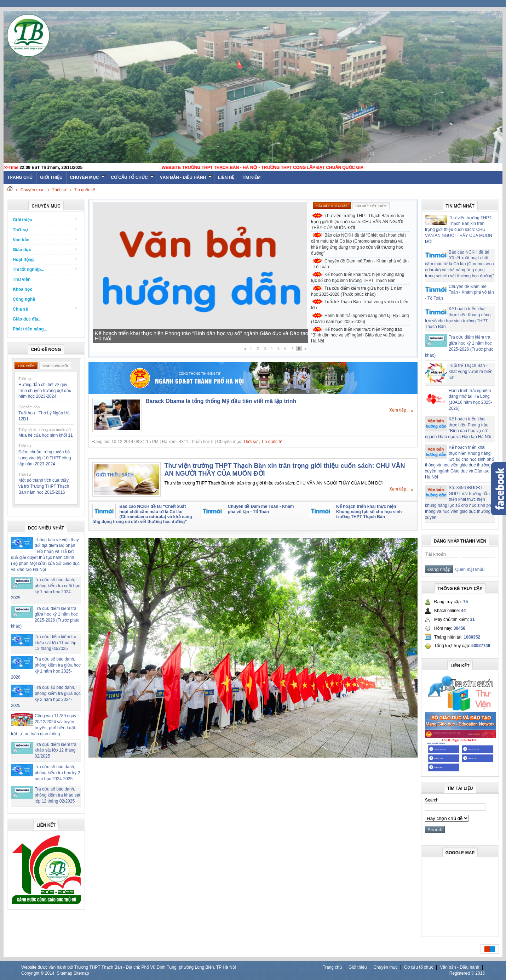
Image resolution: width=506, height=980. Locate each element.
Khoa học (22, 289)
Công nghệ (24, 299)
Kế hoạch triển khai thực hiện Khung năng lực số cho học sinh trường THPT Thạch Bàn (358, 277)
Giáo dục (45, 250)
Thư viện (22, 279)
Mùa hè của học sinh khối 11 (46, 435)
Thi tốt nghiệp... (45, 269)
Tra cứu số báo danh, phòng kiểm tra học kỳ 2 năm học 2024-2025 (57, 773)
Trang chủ (332, 967)
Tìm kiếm (251, 177)
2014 (50, 973)
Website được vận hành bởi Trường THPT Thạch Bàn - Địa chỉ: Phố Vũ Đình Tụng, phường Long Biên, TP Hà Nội (128, 967)
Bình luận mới (55, 366)
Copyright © (33, 973)
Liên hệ (226, 177)
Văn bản (45, 240)
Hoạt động (45, 259)
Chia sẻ (45, 309)
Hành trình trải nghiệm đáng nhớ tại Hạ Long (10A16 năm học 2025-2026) (360, 319)
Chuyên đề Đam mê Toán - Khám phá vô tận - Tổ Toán (360, 264)
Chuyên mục (88, 177)
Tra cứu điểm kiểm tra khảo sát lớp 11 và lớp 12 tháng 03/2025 (56, 643)
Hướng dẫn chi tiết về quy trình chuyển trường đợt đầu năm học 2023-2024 (45, 391)
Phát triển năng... (30, 329)
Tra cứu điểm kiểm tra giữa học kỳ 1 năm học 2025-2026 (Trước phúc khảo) (357, 291)
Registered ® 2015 (467, 973)
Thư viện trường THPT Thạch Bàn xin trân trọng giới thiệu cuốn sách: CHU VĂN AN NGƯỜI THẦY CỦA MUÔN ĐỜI (358, 222)
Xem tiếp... (399, 410)
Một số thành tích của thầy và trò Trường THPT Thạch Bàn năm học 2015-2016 (44, 486)
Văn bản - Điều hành (186, 177)
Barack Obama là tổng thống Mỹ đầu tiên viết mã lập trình (221, 401)
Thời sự (59, 190)
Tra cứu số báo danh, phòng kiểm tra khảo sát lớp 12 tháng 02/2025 (57, 795)
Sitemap (64, 973)
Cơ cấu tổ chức (132, 177)
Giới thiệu (51, 177)
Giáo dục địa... (27, 319)
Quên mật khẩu (469, 570)
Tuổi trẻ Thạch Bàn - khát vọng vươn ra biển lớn (360, 305)
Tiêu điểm (26, 366)
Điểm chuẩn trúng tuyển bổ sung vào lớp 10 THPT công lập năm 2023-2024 (45, 458)
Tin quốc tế (85, 190)
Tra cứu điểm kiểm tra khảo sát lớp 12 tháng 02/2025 (56, 750)
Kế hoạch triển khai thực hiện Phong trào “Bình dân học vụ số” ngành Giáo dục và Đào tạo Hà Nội (202, 336)
